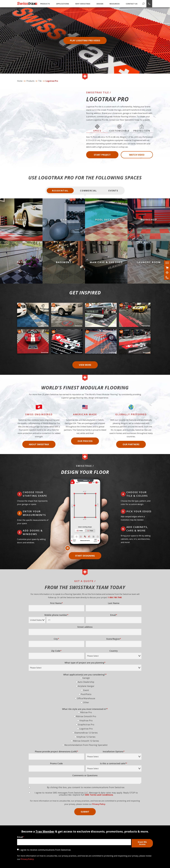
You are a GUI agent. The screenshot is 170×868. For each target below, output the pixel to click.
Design (100, 4)
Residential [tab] (60, 191)
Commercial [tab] (88, 191)
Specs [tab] (97, 128)
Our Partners (131, 442)
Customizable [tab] (119, 128)
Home (20, 81)
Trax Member (45, 829)
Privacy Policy (99, 802)
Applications (63, 4)
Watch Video (137, 155)
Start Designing (85, 553)
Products (45, 4)
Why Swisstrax (83, 4)
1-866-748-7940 (115, 595)
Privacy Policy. (27, 857)
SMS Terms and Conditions (99, 792)
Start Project (102, 155)
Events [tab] (113, 191)
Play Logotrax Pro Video (85, 40)
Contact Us (132, 4)
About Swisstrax (39, 442)
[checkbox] (85, 688)
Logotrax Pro (52, 81)
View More (85, 365)
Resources (115, 4)
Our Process (85, 438)
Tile (40, 81)
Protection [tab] (142, 128)
